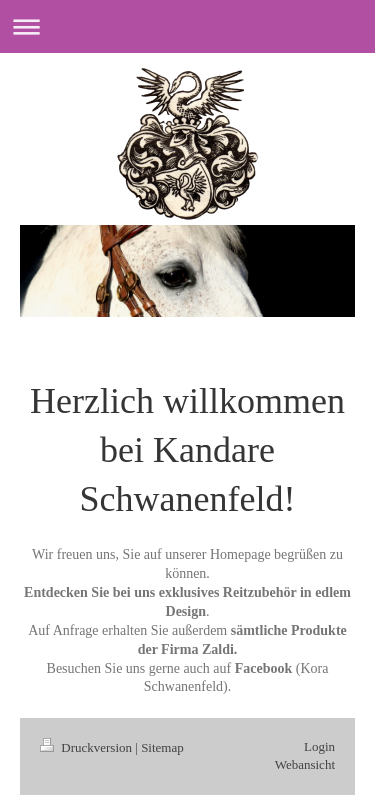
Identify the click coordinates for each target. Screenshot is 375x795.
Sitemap (162, 747)
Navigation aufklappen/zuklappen (187, 26)
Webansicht (305, 764)
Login (319, 746)
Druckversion (87, 747)
